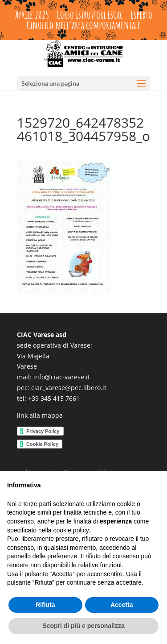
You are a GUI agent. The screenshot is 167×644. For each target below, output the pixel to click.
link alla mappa (40, 415)
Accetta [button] (122, 605)
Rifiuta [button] (45, 605)
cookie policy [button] (71, 530)
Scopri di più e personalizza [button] (83, 626)
